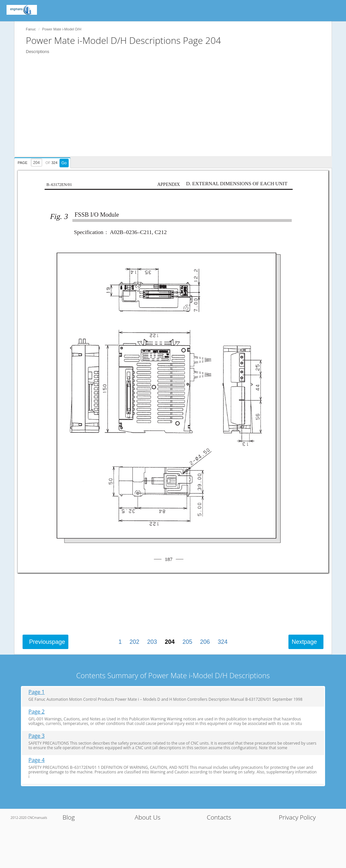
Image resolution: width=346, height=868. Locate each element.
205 (187, 642)
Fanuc (31, 29)
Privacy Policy (297, 817)
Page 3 (37, 736)
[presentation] (43, 162)
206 (205, 642)
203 (152, 642)
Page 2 (37, 712)
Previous (47, 642)
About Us (148, 817)
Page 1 (37, 692)
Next (304, 642)
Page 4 (37, 760)
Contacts (219, 817)
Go (64, 163)
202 (134, 642)
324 (223, 642)
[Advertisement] (176, 110)
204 (170, 642)
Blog (69, 817)
